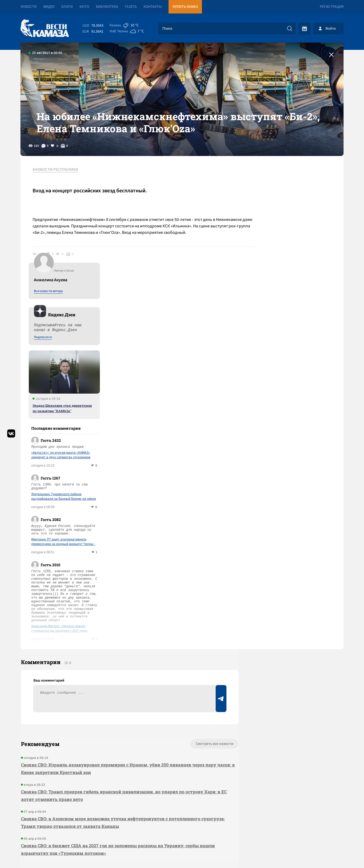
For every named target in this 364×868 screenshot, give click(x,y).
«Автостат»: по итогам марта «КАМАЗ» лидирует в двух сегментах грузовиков (296, 347)
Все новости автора (284, 183)
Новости (29, 7)
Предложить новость (290, 656)
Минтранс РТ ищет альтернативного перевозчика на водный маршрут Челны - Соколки (299, 434)
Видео (49, 7)
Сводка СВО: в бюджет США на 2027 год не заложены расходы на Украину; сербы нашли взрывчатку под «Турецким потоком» (117, 744)
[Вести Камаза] (45, 28)
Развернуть (182, 832)
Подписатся (278, 230)
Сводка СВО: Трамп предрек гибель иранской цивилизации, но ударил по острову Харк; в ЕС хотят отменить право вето (120, 690)
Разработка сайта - (323, 853)
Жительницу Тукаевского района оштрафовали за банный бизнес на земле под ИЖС (299, 389)
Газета (131, 7)
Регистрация (332, 7)
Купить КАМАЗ (185, 7)
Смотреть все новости (198, 638)
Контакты (153, 7)
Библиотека (107, 7)
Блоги (67, 7)
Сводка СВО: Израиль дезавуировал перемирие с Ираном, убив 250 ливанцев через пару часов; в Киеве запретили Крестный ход (118, 663)
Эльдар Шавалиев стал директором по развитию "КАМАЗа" (298, 300)
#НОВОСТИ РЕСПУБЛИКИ (57, 178)
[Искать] (290, 29)
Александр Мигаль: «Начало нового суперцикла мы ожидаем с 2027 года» (295, 521)
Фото (84, 7)
